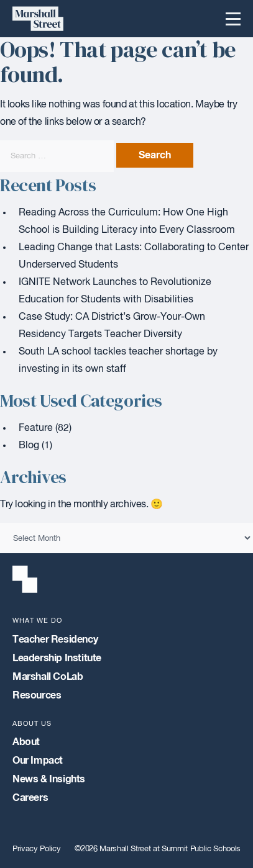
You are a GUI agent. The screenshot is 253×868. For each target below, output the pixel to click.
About (26, 742)
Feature (36, 428)
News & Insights (49, 779)
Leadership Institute (57, 658)
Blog (29, 446)
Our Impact (38, 761)
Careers (30, 798)
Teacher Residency (55, 640)
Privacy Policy (36, 849)
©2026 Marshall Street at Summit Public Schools (158, 849)
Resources (37, 695)
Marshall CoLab (48, 677)
